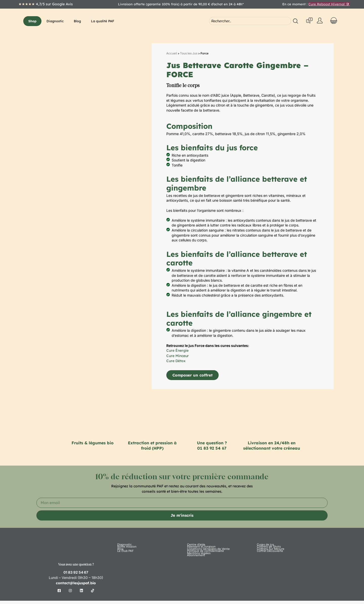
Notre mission (126, 551)
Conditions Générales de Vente (205, 558)
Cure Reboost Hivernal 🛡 (329, 4)
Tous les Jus (189, 53)
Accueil (172, 53)
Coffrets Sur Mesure (269, 558)
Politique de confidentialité (203, 564)
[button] (32, 21)
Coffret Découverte (269, 564)
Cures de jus (264, 545)
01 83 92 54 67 (212, 448)
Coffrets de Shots (267, 551)
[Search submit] (296, 21)
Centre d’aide (195, 545)
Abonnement (195, 577)
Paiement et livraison (199, 551)
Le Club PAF (124, 564)
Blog (120, 558)
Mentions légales (197, 570)
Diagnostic (123, 545)
